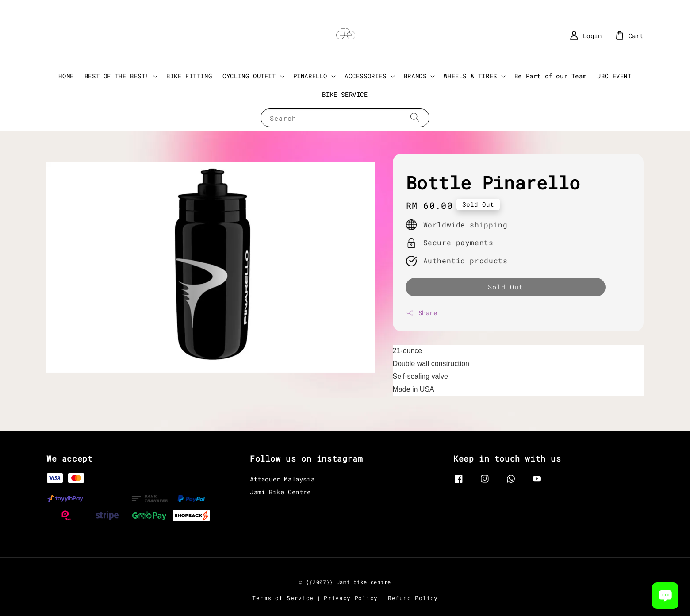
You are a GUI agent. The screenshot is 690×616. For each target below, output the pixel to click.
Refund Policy (413, 598)
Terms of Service (283, 598)
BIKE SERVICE (345, 94)
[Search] (415, 117)
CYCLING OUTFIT (249, 76)
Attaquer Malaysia (282, 479)
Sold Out (506, 287)
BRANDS (415, 76)
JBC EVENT (614, 76)
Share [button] (422, 313)
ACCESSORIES (366, 76)
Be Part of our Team (550, 76)
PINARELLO (310, 76)
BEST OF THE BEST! (117, 76)
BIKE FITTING (189, 76)
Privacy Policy (351, 598)
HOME (66, 76)
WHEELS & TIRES (470, 76)
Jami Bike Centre (280, 492)
